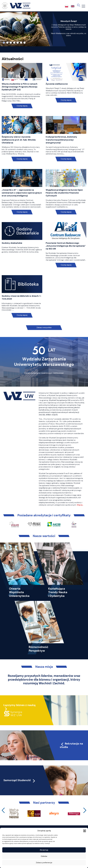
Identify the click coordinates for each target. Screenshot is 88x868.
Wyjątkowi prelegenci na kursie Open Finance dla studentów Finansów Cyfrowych (64, 193)
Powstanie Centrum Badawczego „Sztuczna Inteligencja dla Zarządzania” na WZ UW (66, 246)
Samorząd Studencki (20, 780)
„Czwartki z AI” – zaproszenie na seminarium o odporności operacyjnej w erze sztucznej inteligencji (22, 193)
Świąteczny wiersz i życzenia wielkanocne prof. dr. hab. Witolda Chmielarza (19, 140)
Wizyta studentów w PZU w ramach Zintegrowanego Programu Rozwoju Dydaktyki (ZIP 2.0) (20, 87)
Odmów (44, 856)
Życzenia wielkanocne (57, 84)
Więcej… (80, 505)
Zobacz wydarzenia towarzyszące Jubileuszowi (44, 373)
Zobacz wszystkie (44, 328)
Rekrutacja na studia (71, 745)
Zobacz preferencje (44, 863)
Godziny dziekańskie (12, 243)
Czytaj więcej (22, 106)
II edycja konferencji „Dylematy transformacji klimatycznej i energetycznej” (61, 140)
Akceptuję (44, 850)
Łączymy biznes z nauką (19, 705)
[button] (85, 831)
